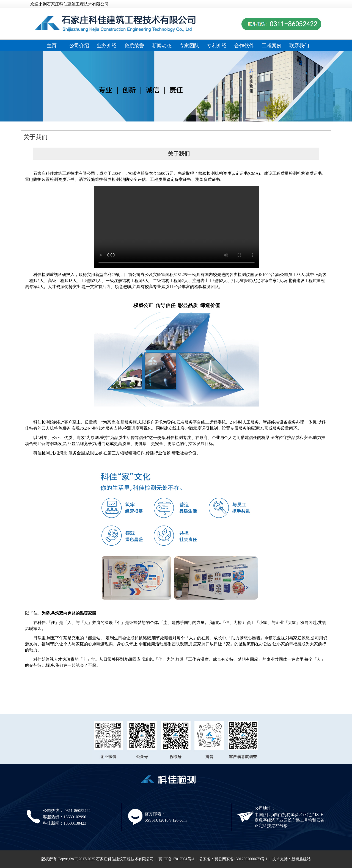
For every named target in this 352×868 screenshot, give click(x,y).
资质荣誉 (134, 46)
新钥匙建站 (301, 859)
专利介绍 (217, 46)
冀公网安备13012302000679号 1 (241, 859)
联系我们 (299, 46)
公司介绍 (79, 46)
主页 (52, 46)
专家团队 (189, 46)
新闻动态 (162, 46)
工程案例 (272, 46)
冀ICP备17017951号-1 (176, 859)
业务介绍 (107, 46)
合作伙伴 (244, 46)
